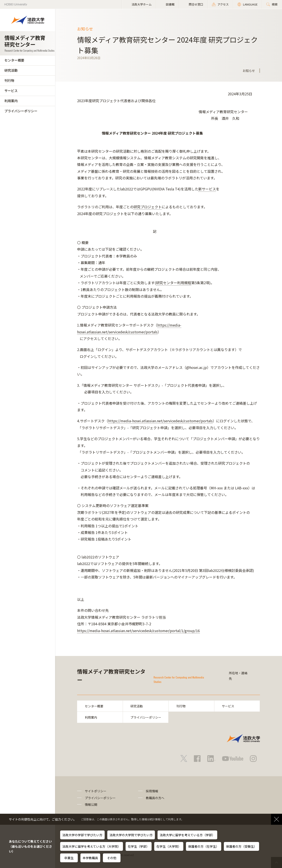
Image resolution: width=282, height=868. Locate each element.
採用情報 (152, 791)
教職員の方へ (155, 798)
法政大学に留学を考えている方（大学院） (92, 846)
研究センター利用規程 (174, 283)
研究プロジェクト (148, 207)
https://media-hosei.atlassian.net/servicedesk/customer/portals (160, 421)
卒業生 (69, 858)
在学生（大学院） (169, 846)
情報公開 (91, 804)
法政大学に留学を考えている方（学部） (187, 835)
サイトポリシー (96, 791)
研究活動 (11, 70)
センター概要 (14, 60)
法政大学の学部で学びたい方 (82, 835)
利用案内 (11, 101)
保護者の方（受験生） (241, 846)
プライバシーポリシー (21, 111)
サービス (11, 91)
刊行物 (9, 80)
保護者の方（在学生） (204, 846)
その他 (112, 858)
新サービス (207, 189)
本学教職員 (90, 858)
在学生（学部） (139, 846)
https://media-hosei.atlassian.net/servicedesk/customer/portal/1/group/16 (138, 631)
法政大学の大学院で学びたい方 (131, 835)
